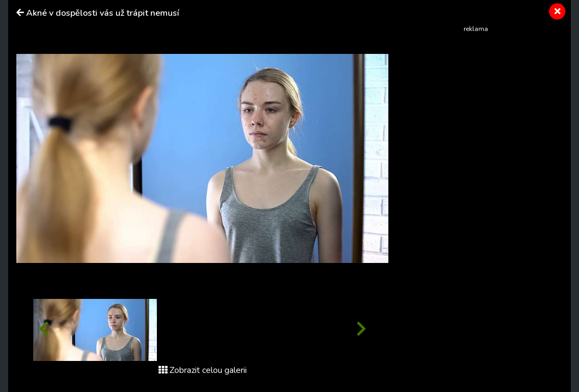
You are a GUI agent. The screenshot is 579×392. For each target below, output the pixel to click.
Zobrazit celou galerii (203, 370)
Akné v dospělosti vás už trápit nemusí (103, 13)
